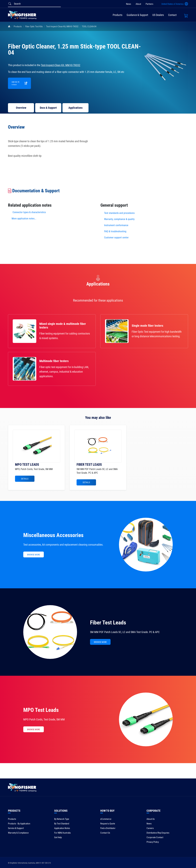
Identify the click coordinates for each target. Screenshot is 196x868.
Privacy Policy (153, 842)
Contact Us (105, 833)
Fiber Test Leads (108, 623)
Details (25, 479)
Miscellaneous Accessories (53, 535)
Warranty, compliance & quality (119, 219)
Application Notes (62, 828)
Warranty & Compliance (18, 833)
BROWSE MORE (34, 555)
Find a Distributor (108, 828)
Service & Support (16, 828)
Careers (150, 828)
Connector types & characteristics (29, 212)
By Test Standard (62, 824)
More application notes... (24, 219)
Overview (21, 108)
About (138, 4)
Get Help (58, 837)
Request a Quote (108, 824)
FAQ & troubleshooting (116, 231)
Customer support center (116, 238)
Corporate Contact (155, 837)
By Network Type (62, 819)
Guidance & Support (137, 15)
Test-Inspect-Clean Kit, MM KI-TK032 (62, 26)
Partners (149, 4)
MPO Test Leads (41, 710)
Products (118, 15)
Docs (48, 108)
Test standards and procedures (119, 213)
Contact (172, 15)
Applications (75, 108)
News (129, 4)
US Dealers (158, 15)
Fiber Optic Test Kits (34, 26)
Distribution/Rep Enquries (158, 833)
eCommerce (106, 819)
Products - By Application (19, 824)
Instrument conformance (116, 225)
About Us (151, 819)
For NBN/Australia (62, 833)
